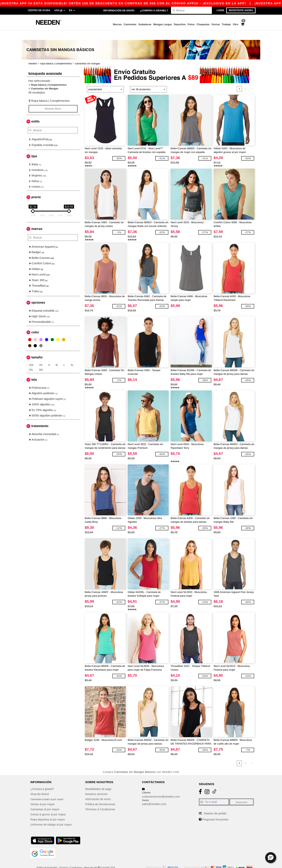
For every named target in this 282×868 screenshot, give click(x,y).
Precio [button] (36, 188)
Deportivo (180, 24)
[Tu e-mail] (214, 792)
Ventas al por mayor (43, 795)
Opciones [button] (38, 293)
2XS (31, 356)
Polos (191, 24)
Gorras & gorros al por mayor (48, 805)
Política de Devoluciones (100, 795)
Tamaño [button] (37, 348)
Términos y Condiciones (71, 858)
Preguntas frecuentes (215, 810)
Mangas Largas (163, 24)
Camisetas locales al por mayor (49, 790)
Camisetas (130, 24)
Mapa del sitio (91, 858)
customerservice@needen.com (161, 787)
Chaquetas (203, 24)
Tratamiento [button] (40, 417)
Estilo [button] (35, 112)
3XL (41, 360)
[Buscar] (191, 10)
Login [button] (220, 10)
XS (41, 356)
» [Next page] (252, 79)
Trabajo (226, 24)
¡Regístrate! (242, 793)
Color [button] (35, 323)
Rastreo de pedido (215, 804)
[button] (271, 858)
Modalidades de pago (98, 780)
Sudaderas (145, 24)
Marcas (117, 24)
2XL (31, 360)
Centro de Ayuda (39, 10)
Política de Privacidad (47, 858)
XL (72, 356)
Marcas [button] (37, 219)
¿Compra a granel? (154, 10)
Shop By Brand (40, 785)
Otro (235, 24)
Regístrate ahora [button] (241, 10)
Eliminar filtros (53, 99)
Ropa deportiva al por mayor (48, 810)
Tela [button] (34, 370)
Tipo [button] (34, 147)
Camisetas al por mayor (45, 800)
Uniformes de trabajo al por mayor (51, 815)
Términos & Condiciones (100, 800)
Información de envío (119, 10)
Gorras (216, 24)
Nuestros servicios (96, 785)
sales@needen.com (154, 795)
